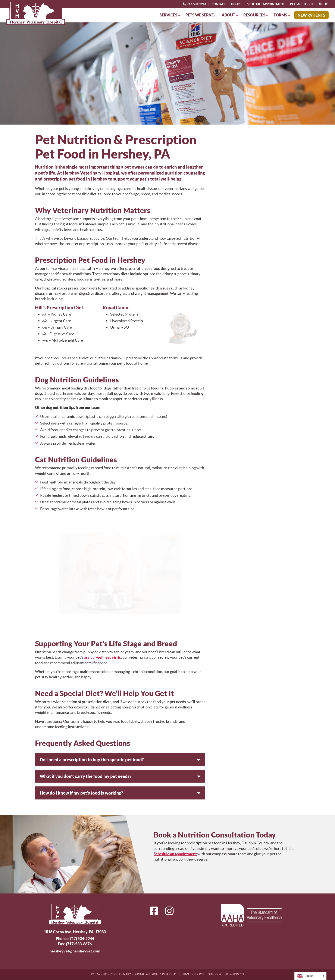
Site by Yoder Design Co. (226, 974)
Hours (236, 4)
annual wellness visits (102, 657)
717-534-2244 (194, 4)
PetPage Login (301, 4)
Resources (254, 15)
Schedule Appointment (266, 4)
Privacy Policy (193, 974)
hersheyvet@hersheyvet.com (75, 951)
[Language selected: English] (310, 976)
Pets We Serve (200, 15)
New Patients (311, 15)
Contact (219, 4)
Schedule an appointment (175, 854)
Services (168, 15)
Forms (280, 15)
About (228, 15)
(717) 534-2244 (81, 939)
